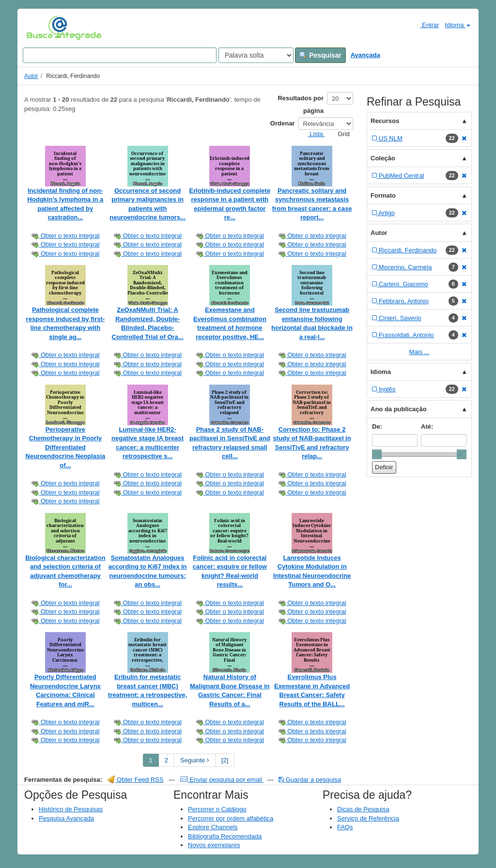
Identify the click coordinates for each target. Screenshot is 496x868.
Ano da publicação (399, 409)
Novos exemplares (214, 845)
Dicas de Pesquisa (363, 809)
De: (377, 426)
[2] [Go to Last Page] (225, 760)
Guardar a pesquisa (310, 780)
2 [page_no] (166, 760)
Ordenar (283, 123)
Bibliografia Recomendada (225, 836)
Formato (383, 195)
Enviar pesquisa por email (222, 780)
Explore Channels (213, 827)
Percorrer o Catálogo (217, 809)
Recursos (385, 121)
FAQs (345, 827)
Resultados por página (301, 104)
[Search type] (256, 55)
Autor (31, 76)
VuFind (41, 28)
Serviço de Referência (368, 818)
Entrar (426, 25)
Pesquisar (320, 55)
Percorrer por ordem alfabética (231, 818)
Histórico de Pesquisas (71, 809)
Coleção (383, 158)
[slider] (377, 454)
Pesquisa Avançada (66, 818)
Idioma (457, 25)
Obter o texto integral (65, 236)
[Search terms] (120, 55)
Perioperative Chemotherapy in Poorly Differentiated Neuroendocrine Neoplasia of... (66, 447)
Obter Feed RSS (136, 780)
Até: (427, 426)
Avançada (365, 55)
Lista (313, 134)
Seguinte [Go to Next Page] (195, 760)
